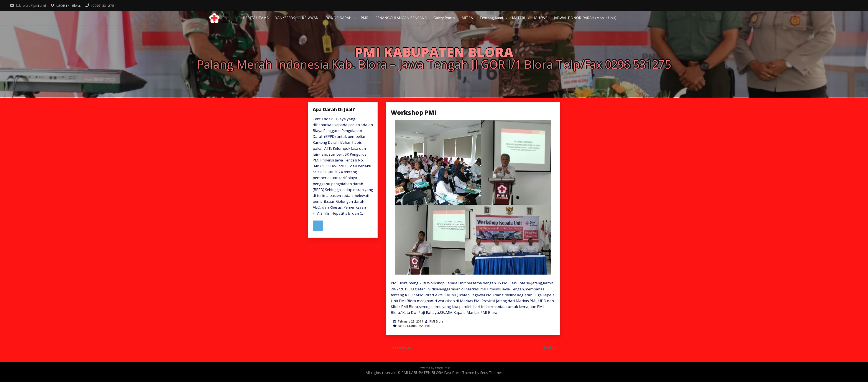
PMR (365, 18)
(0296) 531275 (99, 5)
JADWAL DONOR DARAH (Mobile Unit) (585, 18)
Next (547, 347)
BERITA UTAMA (256, 18)
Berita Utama (407, 326)
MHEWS (541, 18)
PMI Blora (436, 321)
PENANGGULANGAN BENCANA (401, 18)
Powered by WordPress (434, 368)
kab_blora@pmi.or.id (28, 5)
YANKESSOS (285, 18)
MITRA (467, 18)
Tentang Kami (491, 18)
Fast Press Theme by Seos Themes (473, 373)
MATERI (519, 18)
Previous (403, 347)
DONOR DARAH (339, 18)
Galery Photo (444, 18)
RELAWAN (310, 18)
